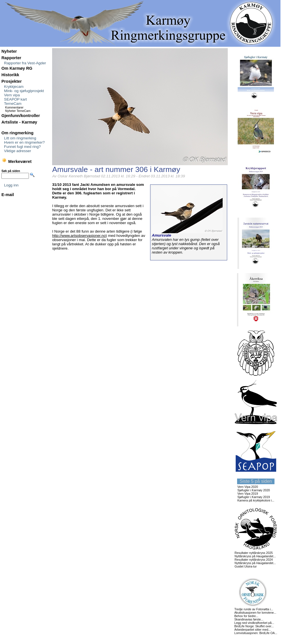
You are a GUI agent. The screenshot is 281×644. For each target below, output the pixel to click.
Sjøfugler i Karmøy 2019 (254, 497)
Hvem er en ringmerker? (24, 142)
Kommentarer (14, 107)
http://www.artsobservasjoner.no (79, 236)
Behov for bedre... (246, 616)
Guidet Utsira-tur (246, 566)
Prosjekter (12, 81)
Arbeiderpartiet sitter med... (253, 630)
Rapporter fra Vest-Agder (25, 63)
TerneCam (13, 104)
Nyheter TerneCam (18, 111)
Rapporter (11, 58)
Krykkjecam (14, 87)
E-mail (8, 195)
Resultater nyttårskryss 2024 (254, 560)
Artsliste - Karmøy (19, 122)
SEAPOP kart (15, 99)
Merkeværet (16, 161)
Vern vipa (12, 95)
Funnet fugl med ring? (22, 147)
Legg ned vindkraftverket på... (254, 623)
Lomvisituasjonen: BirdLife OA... (256, 633)
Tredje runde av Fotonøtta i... (254, 609)
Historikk (10, 75)
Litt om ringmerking (20, 138)
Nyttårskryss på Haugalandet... (255, 556)
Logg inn (11, 185)
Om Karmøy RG (17, 68)
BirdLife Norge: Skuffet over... (254, 626)
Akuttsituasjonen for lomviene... (255, 613)
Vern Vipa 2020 (248, 487)
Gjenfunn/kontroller (21, 116)
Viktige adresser (17, 151)
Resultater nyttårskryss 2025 (254, 553)
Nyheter (9, 51)
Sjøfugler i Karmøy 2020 (254, 490)
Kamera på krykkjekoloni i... (256, 500)
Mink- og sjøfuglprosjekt (24, 91)
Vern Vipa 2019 (248, 494)
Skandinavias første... (249, 619)
